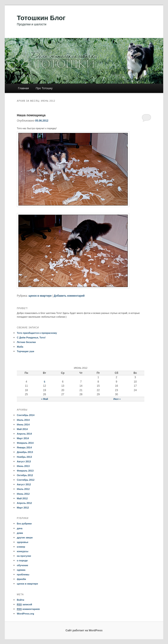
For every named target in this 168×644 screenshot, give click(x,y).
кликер (21, 547)
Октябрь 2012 (25, 475)
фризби (21, 579)
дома (20, 533)
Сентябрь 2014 (26, 415)
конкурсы (23, 551)
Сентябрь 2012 (26, 480)
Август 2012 (24, 484)
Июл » (117, 399)
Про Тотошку (44, 88)
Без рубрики (24, 524)
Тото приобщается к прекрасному (37, 333)
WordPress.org (25, 614)
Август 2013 (24, 461)
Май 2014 (22, 429)
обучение (23, 565)
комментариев (28, 609)
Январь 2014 (24, 447)
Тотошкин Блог (41, 18)
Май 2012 (22, 498)
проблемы (23, 574)
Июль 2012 (23, 489)
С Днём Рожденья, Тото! (31, 338)
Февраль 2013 (25, 471)
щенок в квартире (40, 296)
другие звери (25, 538)
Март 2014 (23, 438)
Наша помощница (31, 115)
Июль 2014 (23, 420)
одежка (21, 570)
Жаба (20, 347)
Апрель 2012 (24, 503)
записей (24, 605)
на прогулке (24, 556)
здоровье (23, 542)
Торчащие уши (25, 351)
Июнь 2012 (23, 494)
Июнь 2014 (23, 425)
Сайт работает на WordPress (84, 630)
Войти (21, 600)
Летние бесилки (26, 342)
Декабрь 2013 (25, 452)
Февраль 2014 (25, 443)
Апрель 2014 (24, 434)
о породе (22, 560)
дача (20, 528)
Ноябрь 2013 (24, 457)
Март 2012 (23, 508)
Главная (23, 88)
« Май (45, 399)
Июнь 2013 (23, 466)
